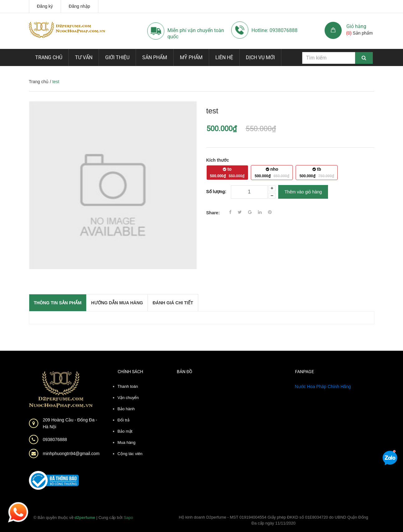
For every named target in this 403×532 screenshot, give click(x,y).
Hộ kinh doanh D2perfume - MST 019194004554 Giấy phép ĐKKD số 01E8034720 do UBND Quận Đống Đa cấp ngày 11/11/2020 (273, 520)
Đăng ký (45, 6)
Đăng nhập (80, 6)
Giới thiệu (117, 57)
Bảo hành (126, 409)
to (227, 172)
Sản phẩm (155, 57)
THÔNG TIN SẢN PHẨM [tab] (58, 303)
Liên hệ (224, 57)
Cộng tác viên (130, 454)
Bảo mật (125, 431)
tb (317, 172)
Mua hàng (127, 442)
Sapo (128, 518)
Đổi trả (124, 420)
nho (272, 172)
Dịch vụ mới (260, 57)
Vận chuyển (128, 398)
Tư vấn (84, 57)
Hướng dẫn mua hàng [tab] (117, 303)
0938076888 (55, 439)
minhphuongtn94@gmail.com (71, 454)
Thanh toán (128, 386)
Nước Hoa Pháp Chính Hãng (323, 387)
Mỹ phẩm (191, 57)
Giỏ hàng (356, 26)
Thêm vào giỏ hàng (303, 192)
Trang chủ (49, 57)
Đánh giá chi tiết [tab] (173, 303)
